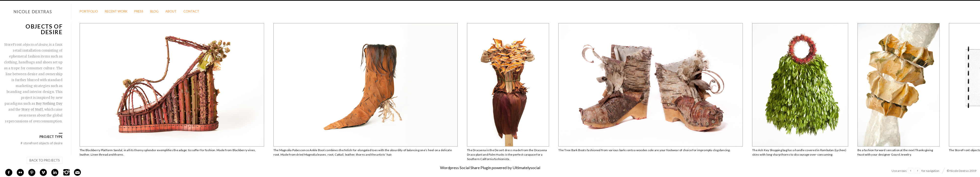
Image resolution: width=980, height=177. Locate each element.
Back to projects (45, 160)
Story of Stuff (32, 110)
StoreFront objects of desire (42, 143)
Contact (191, 11)
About (171, 11)
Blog (154, 11)
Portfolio (89, 11)
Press (139, 11)
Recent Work (116, 11)
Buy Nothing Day (49, 104)
